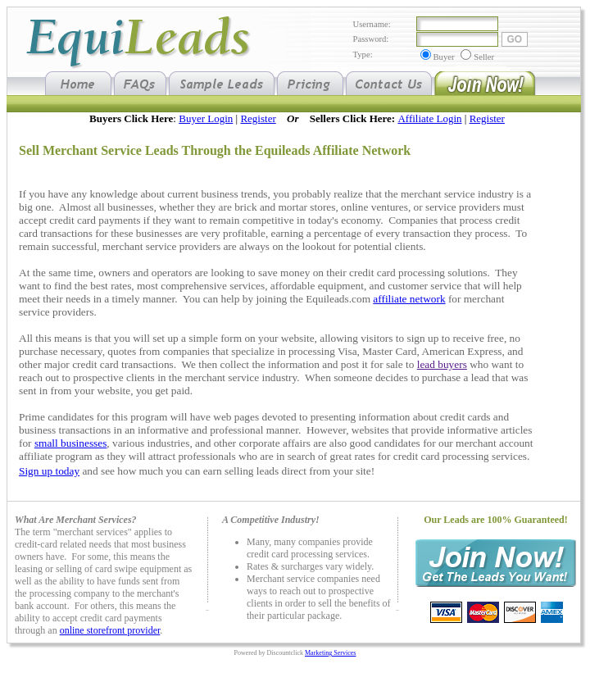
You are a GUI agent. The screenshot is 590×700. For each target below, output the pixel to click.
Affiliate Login (429, 118)
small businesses (70, 443)
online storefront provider (110, 630)
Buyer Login (206, 118)
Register (258, 118)
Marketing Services (330, 653)
